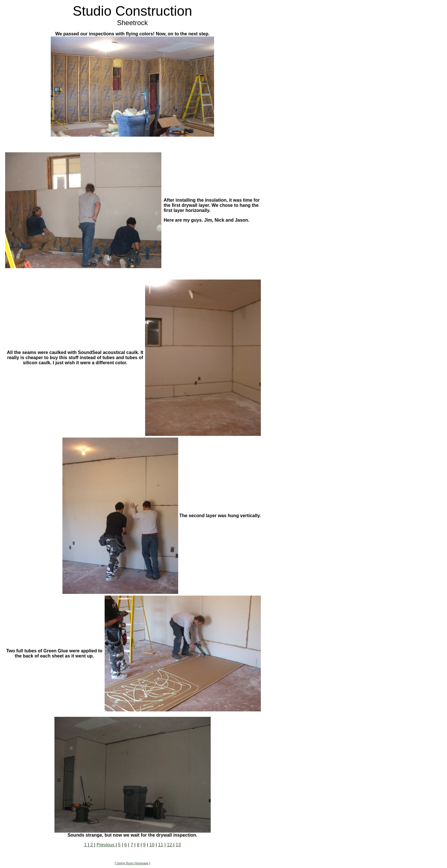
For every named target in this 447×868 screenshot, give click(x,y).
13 (178, 845)
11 (161, 845)
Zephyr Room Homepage (132, 863)
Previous (106, 845)
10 (152, 845)
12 (170, 845)
